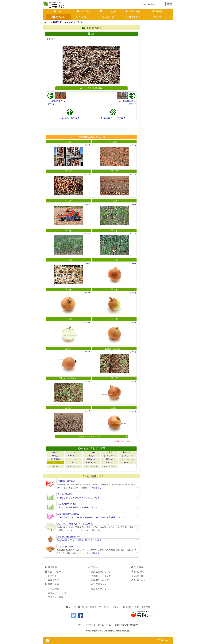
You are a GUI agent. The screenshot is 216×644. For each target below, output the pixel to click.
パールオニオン (128, 463)
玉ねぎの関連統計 (65, 494)
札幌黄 (91, 456)
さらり (73, 459)
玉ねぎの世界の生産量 (67, 504)
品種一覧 (108, 17)
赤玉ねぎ (55, 452)
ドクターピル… (91, 463)
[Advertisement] (91, 128)
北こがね (91, 452)
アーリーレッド (73, 452)
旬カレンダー (108, 11)
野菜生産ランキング (101, 572)
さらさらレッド (128, 456)
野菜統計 (157, 11)
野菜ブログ (133, 17)
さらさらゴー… (110, 456)
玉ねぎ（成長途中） (114, 349)
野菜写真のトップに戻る (113, 118)
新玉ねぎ (110, 459)
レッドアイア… (110, 466)
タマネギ (69, 22)
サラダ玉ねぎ (55, 459)
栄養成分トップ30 (57, 593)
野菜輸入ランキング (101, 576)
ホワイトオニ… (73, 466)
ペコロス (55, 466)
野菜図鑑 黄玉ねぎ (66, 481)
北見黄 (110, 452)
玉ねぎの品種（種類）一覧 (69, 537)
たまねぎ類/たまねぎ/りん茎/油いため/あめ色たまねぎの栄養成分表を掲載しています (91, 517)
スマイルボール (128, 459)
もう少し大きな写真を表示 (91, 88)
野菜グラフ (53, 580)
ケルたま (55, 456)
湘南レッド (91, 459)
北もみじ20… (127, 452)
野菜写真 (59, 17)
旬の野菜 (52, 576)
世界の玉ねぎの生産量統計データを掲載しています (77, 507)
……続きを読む (95, 488)
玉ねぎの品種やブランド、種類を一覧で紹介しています (79, 540)
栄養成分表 (133, 11)
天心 (73, 463)
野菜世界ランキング (101, 589)
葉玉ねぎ (110, 463)
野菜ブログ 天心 (65, 547)
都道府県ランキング (101, 584)
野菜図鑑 (83, 11)
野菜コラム (83, 17)
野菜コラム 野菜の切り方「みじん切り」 (76, 524)
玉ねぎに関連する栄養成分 (69, 514)
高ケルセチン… (73, 456)
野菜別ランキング (100, 580)
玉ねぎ (69, 142)
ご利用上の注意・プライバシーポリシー (99, 607)
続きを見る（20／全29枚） (103, 436)
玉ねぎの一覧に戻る (70, 118)
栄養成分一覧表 (56, 597)
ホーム (59, 11)
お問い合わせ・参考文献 (136, 607)
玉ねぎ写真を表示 (56, 101)
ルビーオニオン (91, 466)
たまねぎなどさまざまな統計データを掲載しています (78, 498)
